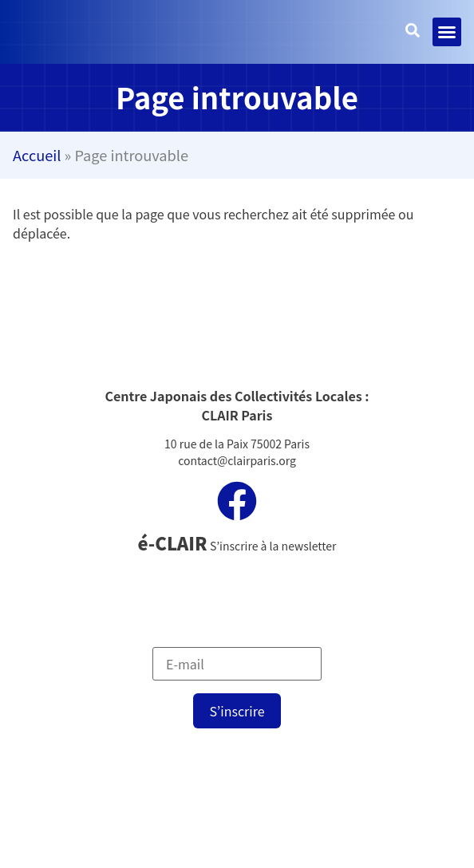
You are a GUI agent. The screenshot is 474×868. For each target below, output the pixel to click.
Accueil (37, 155)
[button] (447, 32)
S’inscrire (237, 711)
